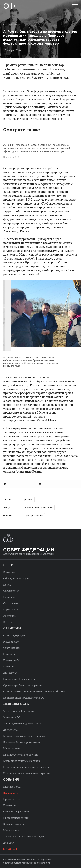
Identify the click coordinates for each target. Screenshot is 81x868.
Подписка (9, 597)
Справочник (11, 603)
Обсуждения (11, 591)
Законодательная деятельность (22, 723)
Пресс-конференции (16, 818)
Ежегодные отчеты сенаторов (21, 761)
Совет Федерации (14, 635)
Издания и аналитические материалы (27, 773)
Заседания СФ (12, 717)
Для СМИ (9, 843)
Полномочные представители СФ (24, 698)
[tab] (40, 484)
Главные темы (12, 787)
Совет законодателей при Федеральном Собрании (34, 691)
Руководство (11, 642)
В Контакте (5, 484)
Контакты (9, 572)
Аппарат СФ (11, 673)
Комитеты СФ (12, 660)
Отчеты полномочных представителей (27, 767)
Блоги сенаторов (14, 824)
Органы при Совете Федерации (23, 685)
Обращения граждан (16, 578)
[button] (74, 7)
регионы (29, 499)
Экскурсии (10, 616)
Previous (22, 316)
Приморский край (34, 515)
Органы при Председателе (19, 679)
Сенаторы (9, 654)
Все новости (10, 25)
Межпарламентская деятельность (24, 736)
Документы (10, 730)
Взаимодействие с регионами (22, 742)
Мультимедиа (12, 830)
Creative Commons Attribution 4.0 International (27, 863)
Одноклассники (40, 484)
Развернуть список (76, 484)
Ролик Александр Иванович (39, 507)
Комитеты (10, 805)
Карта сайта (10, 609)
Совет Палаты (12, 648)
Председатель (12, 799)
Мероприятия (12, 748)
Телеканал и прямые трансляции (24, 836)
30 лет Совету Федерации (19, 711)
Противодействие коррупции (21, 755)
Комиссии (9, 666)
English (8, 622)
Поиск (7, 585)
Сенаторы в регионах (16, 812)
